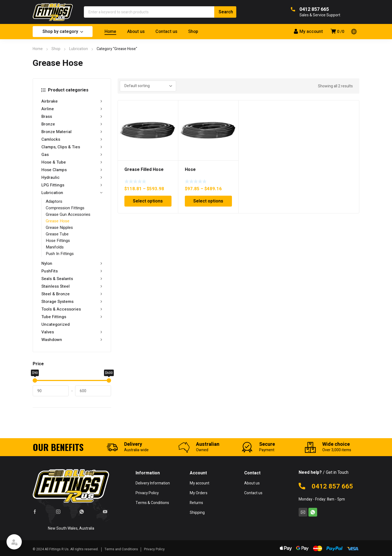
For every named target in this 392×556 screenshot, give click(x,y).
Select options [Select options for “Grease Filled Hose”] (148, 201)
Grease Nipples (59, 228)
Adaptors (54, 201)
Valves (72, 332)
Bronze (72, 124)
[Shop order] (148, 86)
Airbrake (72, 101)
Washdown (72, 340)
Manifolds (55, 247)
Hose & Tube (72, 162)
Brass (72, 116)
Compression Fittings (65, 208)
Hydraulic (72, 177)
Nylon (72, 263)
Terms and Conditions (121, 549)
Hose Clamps (72, 170)
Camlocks (72, 139)
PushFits (72, 271)
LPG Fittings (72, 185)
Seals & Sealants (72, 279)
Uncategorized (56, 324)
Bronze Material (72, 132)
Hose (190, 170)
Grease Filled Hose (144, 170)
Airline (72, 109)
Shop (56, 49)
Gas (72, 155)
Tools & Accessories (72, 309)
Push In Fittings (60, 254)
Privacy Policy (154, 549)
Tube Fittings (72, 317)
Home (38, 49)
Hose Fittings (58, 241)
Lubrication (79, 49)
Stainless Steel (72, 286)
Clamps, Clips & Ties (72, 147)
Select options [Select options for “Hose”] (208, 201)
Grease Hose (58, 221)
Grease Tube (57, 234)
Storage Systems (72, 302)
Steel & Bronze (72, 294)
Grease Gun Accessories (68, 214)
